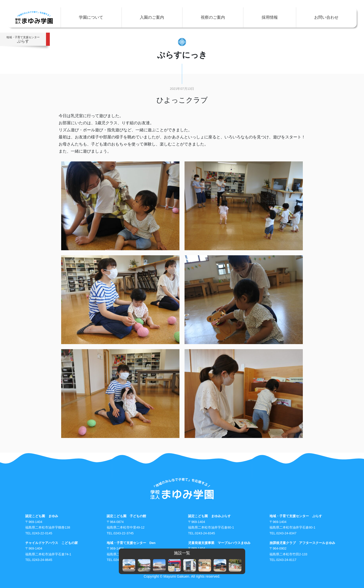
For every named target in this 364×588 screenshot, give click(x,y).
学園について (91, 17)
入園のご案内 (152, 17)
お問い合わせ (326, 17)
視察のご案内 (213, 17)
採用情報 (270, 17)
